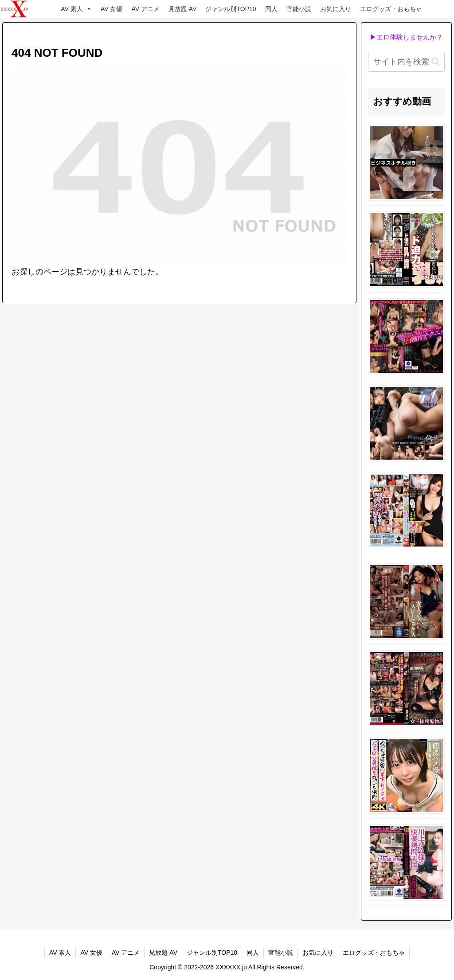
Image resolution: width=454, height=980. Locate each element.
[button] (436, 61)
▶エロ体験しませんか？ (406, 37)
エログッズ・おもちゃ (391, 9)
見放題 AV (183, 9)
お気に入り (336, 9)
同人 (271, 9)
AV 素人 (76, 9)
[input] (406, 62)
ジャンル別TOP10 (231, 9)
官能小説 (299, 9)
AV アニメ (145, 9)
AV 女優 (112, 9)
